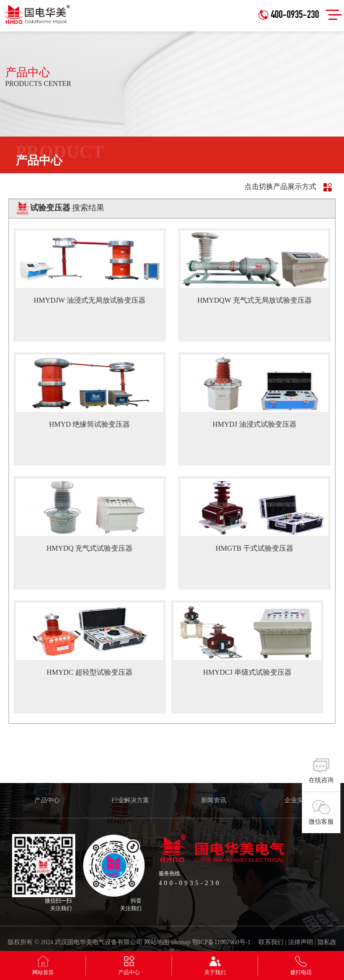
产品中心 (47, 800)
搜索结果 (67, 208)
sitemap (181, 942)
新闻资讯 (214, 800)
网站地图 (157, 942)
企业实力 (297, 800)
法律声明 (301, 942)
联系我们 (271, 942)
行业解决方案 (130, 800)
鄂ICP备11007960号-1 (221, 942)
